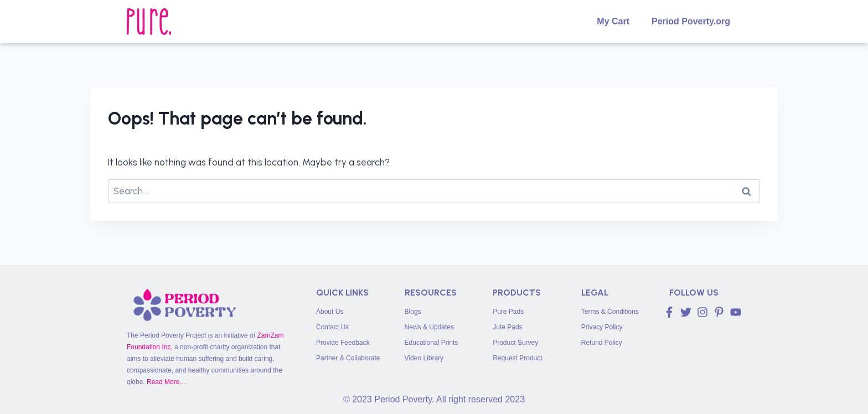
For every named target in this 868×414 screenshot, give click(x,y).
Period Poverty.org (691, 21)
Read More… (166, 382)
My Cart (613, 21)
